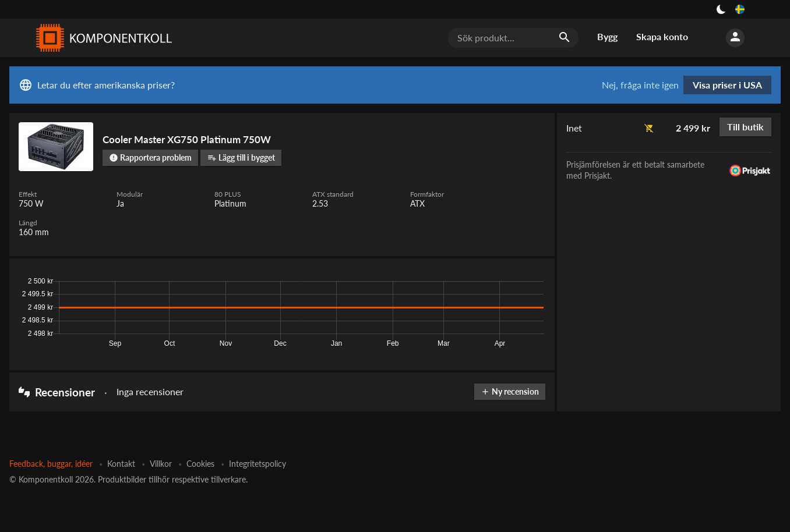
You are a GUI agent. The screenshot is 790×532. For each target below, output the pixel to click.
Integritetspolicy (258, 464)
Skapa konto (662, 36)
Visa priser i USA (727, 85)
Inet (574, 128)
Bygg (607, 36)
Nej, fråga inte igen (640, 85)
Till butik (745, 127)
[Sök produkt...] (513, 38)
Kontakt (121, 464)
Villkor (161, 464)
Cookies (200, 464)
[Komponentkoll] (101, 38)
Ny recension (510, 391)
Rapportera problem (150, 157)
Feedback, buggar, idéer (51, 464)
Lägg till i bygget (241, 157)
